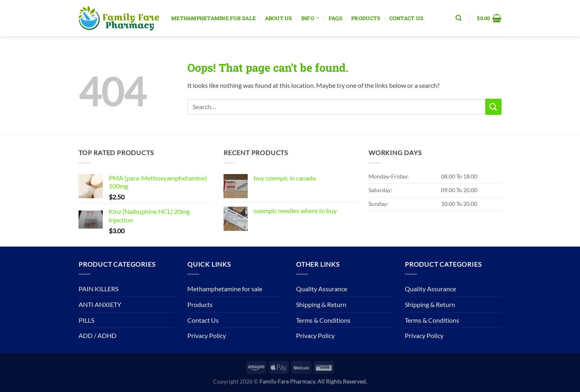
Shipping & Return (321, 304)
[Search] (459, 18)
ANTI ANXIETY (100, 304)
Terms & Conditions (323, 320)
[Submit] (493, 107)
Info (310, 18)
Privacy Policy (207, 335)
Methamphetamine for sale (213, 18)
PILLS (86, 320)
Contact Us (407, 18)
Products (366, 18)
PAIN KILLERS (98, 289)
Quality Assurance (322, 289)
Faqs (336, 18)
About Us (279, 18)
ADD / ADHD (97, 335)
